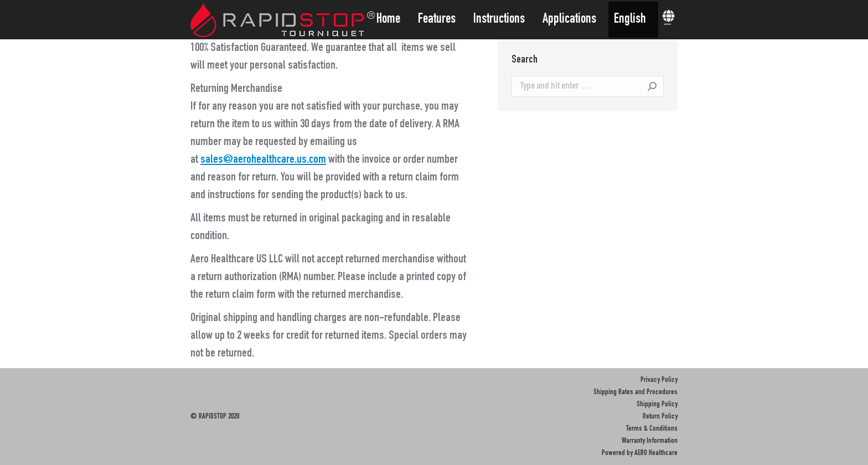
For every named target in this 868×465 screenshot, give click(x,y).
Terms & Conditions (652, 429)
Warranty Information (650, 441)
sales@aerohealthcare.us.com (263, 160)
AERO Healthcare (656, 453)
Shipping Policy (657, 405)
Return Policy (660, 417)
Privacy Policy (659, 380)
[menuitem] (392, 20)
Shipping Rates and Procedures (635, 392)
